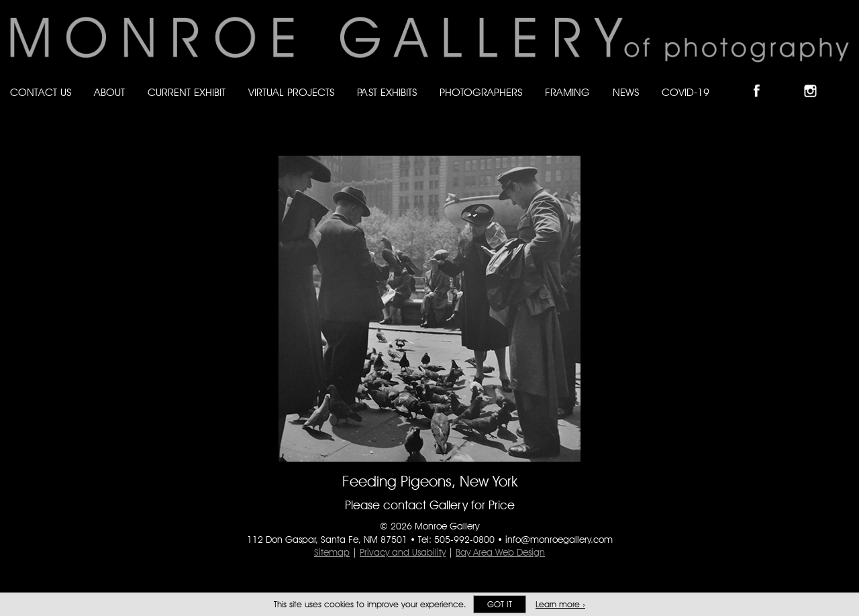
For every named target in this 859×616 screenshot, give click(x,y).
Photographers (481, 92)
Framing (567, 92)
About (109, 92)
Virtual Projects (291, 92)
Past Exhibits (387, 92)
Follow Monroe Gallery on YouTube (843, 80)
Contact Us (41, 92)
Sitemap (332, 552)
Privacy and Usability (403, 552)
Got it (500, 604)
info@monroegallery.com (559, 540)
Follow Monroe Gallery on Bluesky (790, 80)
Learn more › (560, 604)
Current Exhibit (187, 92)
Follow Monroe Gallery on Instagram (816, 80)
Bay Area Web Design (500, 552)
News (626, 92)
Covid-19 (686, 92)
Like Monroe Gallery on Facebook (763, 80)
